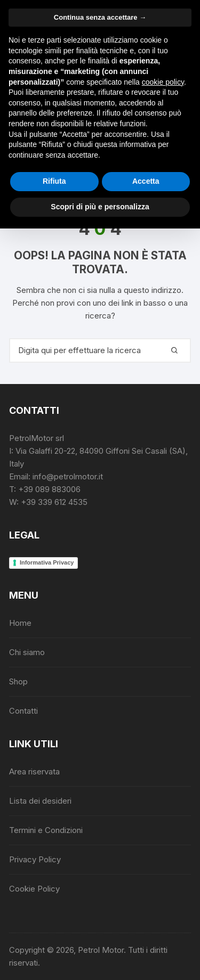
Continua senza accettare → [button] (100, 17)
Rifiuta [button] (54, 181)
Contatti (23, 711)
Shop (18, 681)
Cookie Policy (34, 889)
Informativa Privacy (47, 562)
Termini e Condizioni (46, 830)
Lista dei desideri (40, 801)
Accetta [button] (146, 181)
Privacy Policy (35, 859)
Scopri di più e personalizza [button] (100, 207)
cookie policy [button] (163, 82)
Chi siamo (27, 652)
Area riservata (34, 771)
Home (20, 623)
